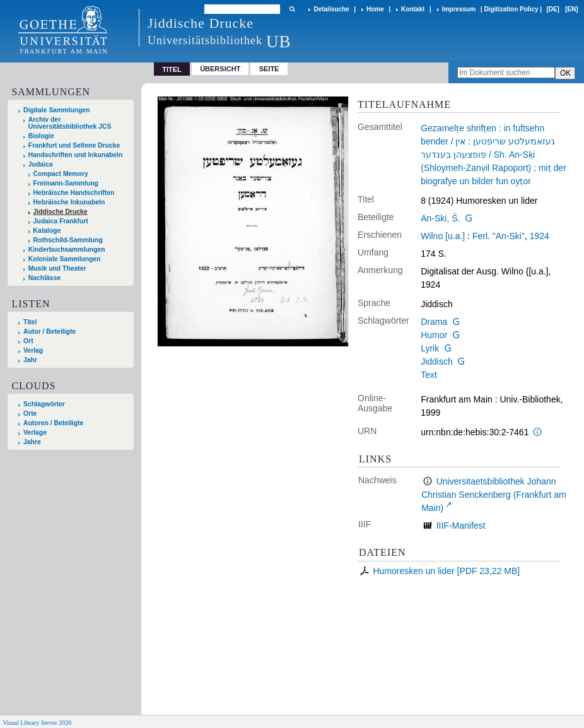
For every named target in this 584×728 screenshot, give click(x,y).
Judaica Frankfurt (61, 221)
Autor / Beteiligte (50, 332)
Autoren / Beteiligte (53, 423)
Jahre (32, 442)
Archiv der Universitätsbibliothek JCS (70, 123)
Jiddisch (437, 361)
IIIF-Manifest (461, 525)
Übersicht (220, 69)
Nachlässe (44, 278)
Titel (30, 322)
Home (375, 9)
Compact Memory (61, 174)
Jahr (30, 360)
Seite (269, 69)
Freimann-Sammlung (66, 183)
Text (429, 375)
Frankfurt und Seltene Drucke (74, 145)
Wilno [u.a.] (443, 236)
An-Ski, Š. (440, 218)
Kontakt (413, 9)
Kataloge (47, 231)
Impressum (459, 9)
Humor (434, 335)
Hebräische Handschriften (74, 193)
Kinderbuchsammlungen (67, 250)
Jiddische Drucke (61, 212)
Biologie (41, 136)
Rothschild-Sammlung (68, 240)
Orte (30, 414)
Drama (434, 322)
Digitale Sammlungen (57, 110)
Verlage (35, 432)
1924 (540, 236)
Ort (28, 341)
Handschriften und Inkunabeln (76, 155)
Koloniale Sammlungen (65, 259)
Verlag (33, 350)
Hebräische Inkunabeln (69, 202)
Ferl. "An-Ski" (499, 236)
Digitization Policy (511, 9)
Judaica (41, 164)
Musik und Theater (57, 268)
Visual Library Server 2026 (37, 723)
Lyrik (430, 348)
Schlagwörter (44, 404)
